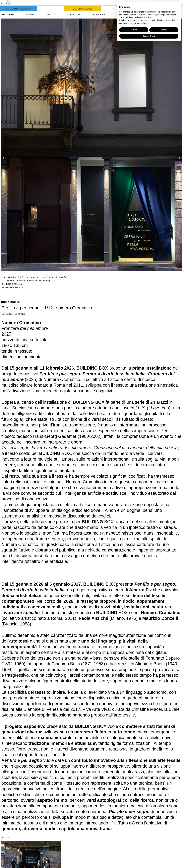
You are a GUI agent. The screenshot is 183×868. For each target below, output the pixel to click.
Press (140, 14)
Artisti (51, 14)
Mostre (31, 14)
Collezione (74, 14)
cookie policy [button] (145, 842)
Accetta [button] (164, 854)
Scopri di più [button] (149, 860)
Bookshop (99, 14)
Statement (8, 14)
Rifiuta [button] (134, 854)
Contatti (160, 14)
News (121, 14)
